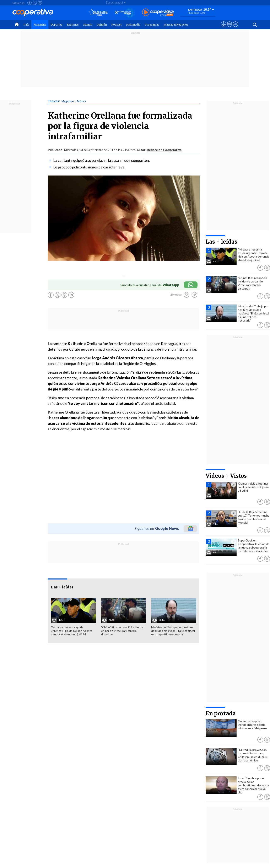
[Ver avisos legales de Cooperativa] (224, 28)
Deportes (56, 25)
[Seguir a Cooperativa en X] (35, 3)
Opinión (102, 25)
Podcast (116, 25)
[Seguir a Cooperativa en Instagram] (40, 3)
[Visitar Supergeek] (235, 28)
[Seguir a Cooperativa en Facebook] (29, 3)
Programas (152, 25)
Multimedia (133, 25)
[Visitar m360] (229, 28)
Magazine (40, 25)
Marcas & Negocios (176, 25)
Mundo (88, 25)
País (26, 25)
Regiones (73, 25)
